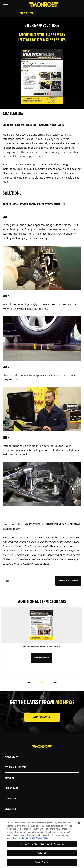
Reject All (42, 853)
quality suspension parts (35, 524)
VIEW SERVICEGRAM (42, 658)
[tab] (39, 683)
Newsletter (10, 809)
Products (12, 757)
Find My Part (42, 13)
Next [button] (55, 682)
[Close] (79, 823)
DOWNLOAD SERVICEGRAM (68, 581)
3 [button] (45, 683)
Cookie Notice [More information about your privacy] (28, 838)
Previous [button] (29, 682)
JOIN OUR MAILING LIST (42, 717)
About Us (9, 778)
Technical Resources (17, 767)
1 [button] (39, 683)
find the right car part (56, 524)
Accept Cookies (42, 862)
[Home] (42, 5)
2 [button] (42, 683)
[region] (42, 843)
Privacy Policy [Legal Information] (42, 838)
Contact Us (10, 799)
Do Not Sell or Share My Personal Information (42, 844)
